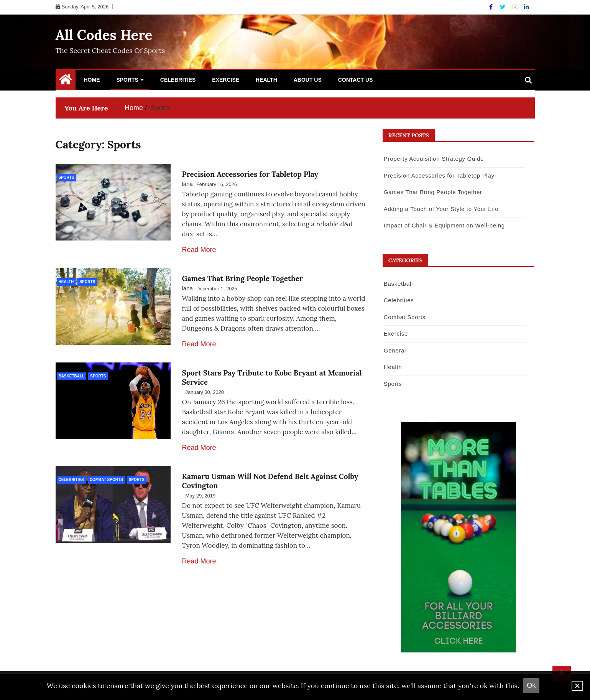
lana (187, 184)
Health (266, 80)
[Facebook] (492, 7)
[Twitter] (503, 7)
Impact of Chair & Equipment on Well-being (444, 225)
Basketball (72, 376)
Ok (531, 685)
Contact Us (356, 80)
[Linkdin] (526, 7)
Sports (127, 80)
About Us (308, 80)
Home (92, 80)
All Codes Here (104, 35)
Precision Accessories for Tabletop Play (250, 174)
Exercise (226, 80)
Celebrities (178, 80)
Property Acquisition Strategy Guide (434, 159)
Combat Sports (106, 480)
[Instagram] (516, 7)
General (395, 350)
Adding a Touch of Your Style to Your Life (441, 209)
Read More (199, 250)
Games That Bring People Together (243, 278)
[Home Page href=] (66, 81)
